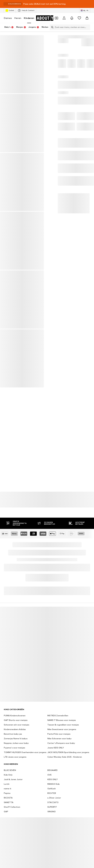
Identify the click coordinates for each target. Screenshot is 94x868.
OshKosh (52, 789)
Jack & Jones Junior (13, 779)
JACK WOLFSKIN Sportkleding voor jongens (68, 752)
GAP (6, 812)
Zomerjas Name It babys (16, 739)
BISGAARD (52, 770)
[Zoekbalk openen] (52, 27)
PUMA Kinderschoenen (15, 716)
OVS (49, 775)
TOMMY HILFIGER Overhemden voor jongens (25, 752)
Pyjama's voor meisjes (14, 748)
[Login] (64, 18)
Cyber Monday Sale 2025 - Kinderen (65, 757)
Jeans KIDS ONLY (56, 748)
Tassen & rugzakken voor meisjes (63, 725)
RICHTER (52, 793)
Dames (8, 18)
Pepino (7, 793)
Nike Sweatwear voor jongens (62, 729)
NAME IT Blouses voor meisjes (62, 720)
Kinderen (29, 18)
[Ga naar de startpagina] (49, 18)
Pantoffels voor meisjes (59, 734)
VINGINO (52, 812)
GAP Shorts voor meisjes (16, 720)
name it (8, 789)
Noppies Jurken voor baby (16, 743)
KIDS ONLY (52, 779)
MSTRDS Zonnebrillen (58, 716)
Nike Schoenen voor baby (59, 739)
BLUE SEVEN (10, 770)
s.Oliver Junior (54, 798)
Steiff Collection (12, 807)
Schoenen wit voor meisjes (17, 725)
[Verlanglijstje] (79, 18)
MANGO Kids (54, 784)
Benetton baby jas (13, 734)
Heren (18, 18)
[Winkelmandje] (87, 18)
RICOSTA (8, 798)
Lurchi (7, 784)
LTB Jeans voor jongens (15, 757)
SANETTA (9, 802)
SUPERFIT (52, 807)
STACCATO (53, 802)
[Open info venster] (91, 4)
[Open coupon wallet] (56, 18)
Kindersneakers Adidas (15, 729)
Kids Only (8, 775)
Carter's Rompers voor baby (61, 743)
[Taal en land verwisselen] (85, 10)
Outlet (10, 10)
